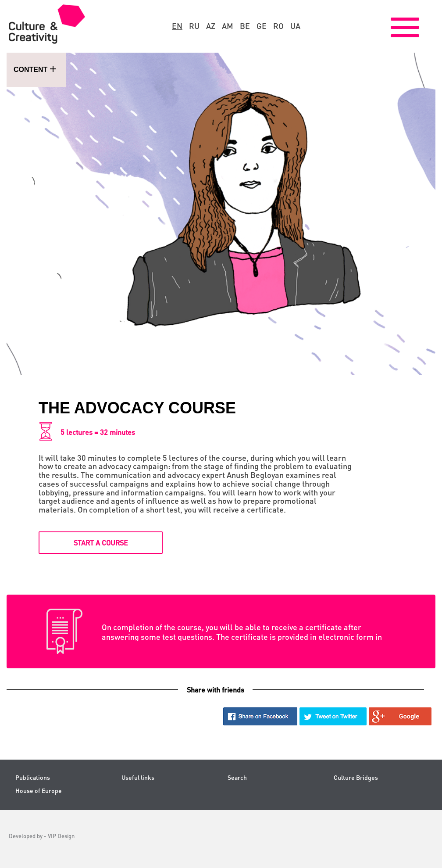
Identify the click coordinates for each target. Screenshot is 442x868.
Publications (33, 777)
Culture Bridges (356, 777)
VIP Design (61, 836)
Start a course (101, 543)
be (245, 26)
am (228, 26)
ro (278, 26)
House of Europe (39, 791)
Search (237, 777)
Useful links (138, 777)
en (177, 26)
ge (262, 26)
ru (194, 26)
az (211, 26)
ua (295, 26)
